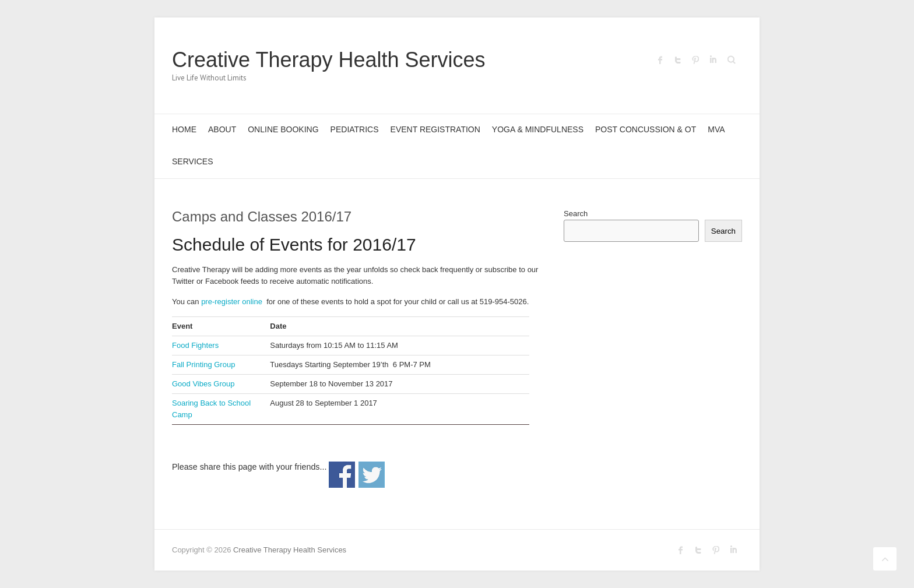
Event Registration (435, 129)
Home (184, 129)
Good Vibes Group (203, 384)
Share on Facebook (342, 475)
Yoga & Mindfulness (538, 129)
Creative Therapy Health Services (329, 60)
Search (576, 214)
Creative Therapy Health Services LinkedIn (713, 60)
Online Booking (283, 129)
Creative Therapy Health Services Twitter (678, 60)
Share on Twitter (372, 475)
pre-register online (232, 302)
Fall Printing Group (203, 365)
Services (193, 161)
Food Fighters (195, 345)
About (222, 129)
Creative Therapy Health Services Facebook (660, 60)
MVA (716, 129)
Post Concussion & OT (646, 129)
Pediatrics (355, 129)
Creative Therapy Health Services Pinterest (695, 60)
